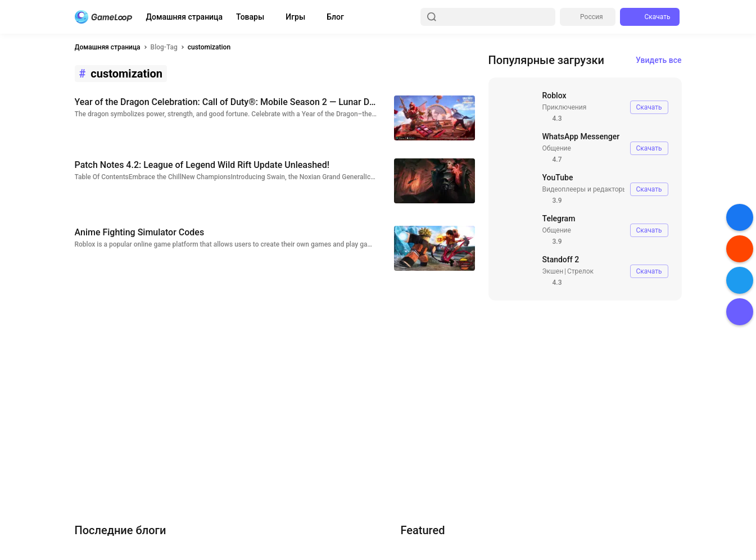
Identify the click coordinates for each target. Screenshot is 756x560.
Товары (250, 17)
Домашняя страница (185, 17)
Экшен (553, 271)
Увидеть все (659, 60)
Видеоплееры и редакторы (585, 189)
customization (209, 47)
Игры (295, 17)
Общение (557, 148)
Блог (335, 17)
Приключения (565, 107)
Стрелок (580, 271)
